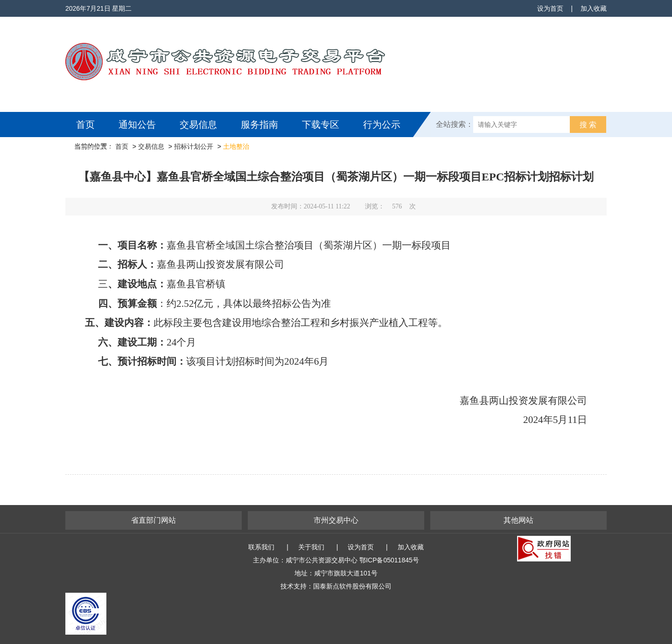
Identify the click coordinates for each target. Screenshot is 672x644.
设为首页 (550, 8)
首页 (85, 125)
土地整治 (236, 146)
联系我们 (261, 547)
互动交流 (97, 150)
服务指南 (259, 125)
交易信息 (198, 125)
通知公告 (137, 125)
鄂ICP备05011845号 (389, 560)
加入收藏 (594, 8)
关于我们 (311, 547)
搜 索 (588, 125)
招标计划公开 (194, 146)
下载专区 (321, 125)
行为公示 (382, 125)
